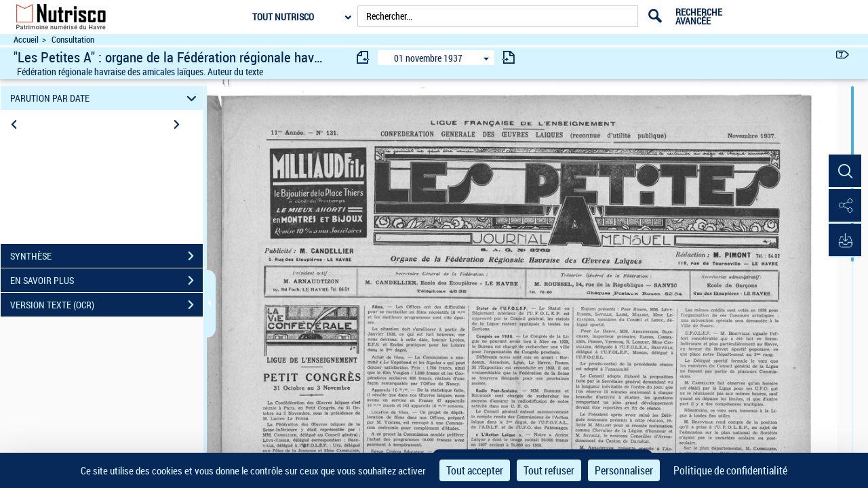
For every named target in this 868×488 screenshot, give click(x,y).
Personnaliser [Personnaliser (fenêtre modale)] (624, 470)
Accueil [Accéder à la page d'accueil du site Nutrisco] (26, 40)
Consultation (73, 40)
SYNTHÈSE (106, 256)
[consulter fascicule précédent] (363, 57)
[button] (844, 171)
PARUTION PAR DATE (105, 98)
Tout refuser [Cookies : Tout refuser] (549, 470)
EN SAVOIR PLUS (106, 281)
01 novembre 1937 (428, 58)
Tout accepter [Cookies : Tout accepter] (475, 470)
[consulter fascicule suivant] (509, 57)
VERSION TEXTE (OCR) (106, 305)
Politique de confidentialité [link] (730, 470)
